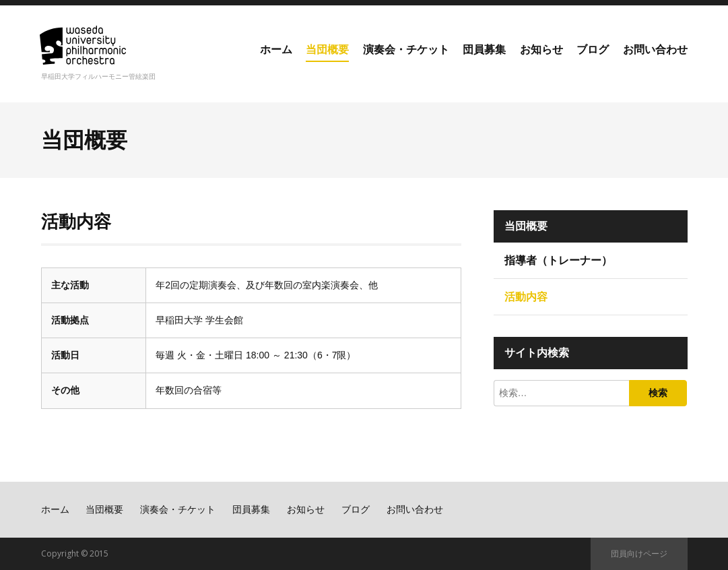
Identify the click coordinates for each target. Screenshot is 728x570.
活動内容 (526, 297)
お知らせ (541, 50)
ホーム (276, 50)
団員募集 (484, 50)
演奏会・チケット (406, 50)
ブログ (593, 50)
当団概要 (327, 50)
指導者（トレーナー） (558, 260)
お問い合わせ (655, 50)
